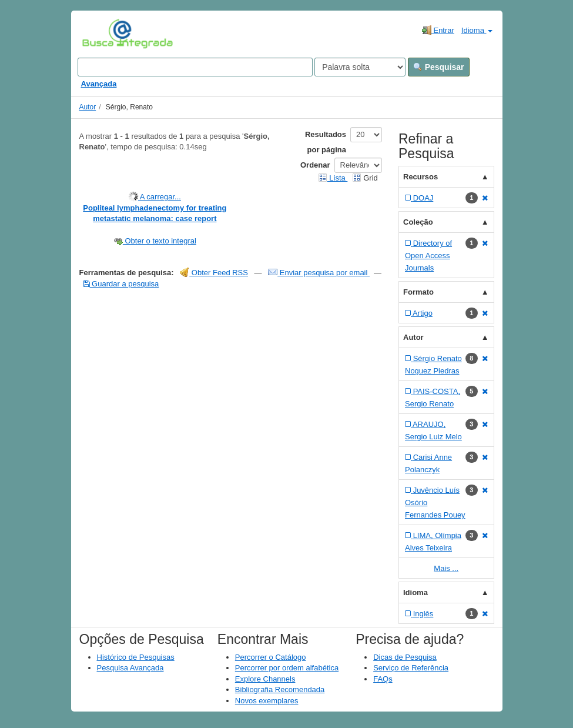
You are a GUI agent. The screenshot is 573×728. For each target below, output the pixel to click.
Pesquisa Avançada (130, 668)
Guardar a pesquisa (121, 284)
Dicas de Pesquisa (405, 657)
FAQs (383, 679)
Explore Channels (265, 679)
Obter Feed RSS (214, 273)
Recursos (420, 177)
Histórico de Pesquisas (136, 657)
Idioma (477, 30)
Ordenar (315, 165)
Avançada (99, 84)
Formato (418, 292)
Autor (88, 107)
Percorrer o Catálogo (271, 657)
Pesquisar (439, 67)
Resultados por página (326, 142)
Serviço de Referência (411, 668)
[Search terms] (195, 67)
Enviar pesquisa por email (319, 273)
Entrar (438, 30)
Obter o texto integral (155, 241)
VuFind (100, 34)
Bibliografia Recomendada (280, 689)
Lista (333, 178)
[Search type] (360, 67)
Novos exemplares (267, 701)
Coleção (418, 222)
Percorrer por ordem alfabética (287, 668)
